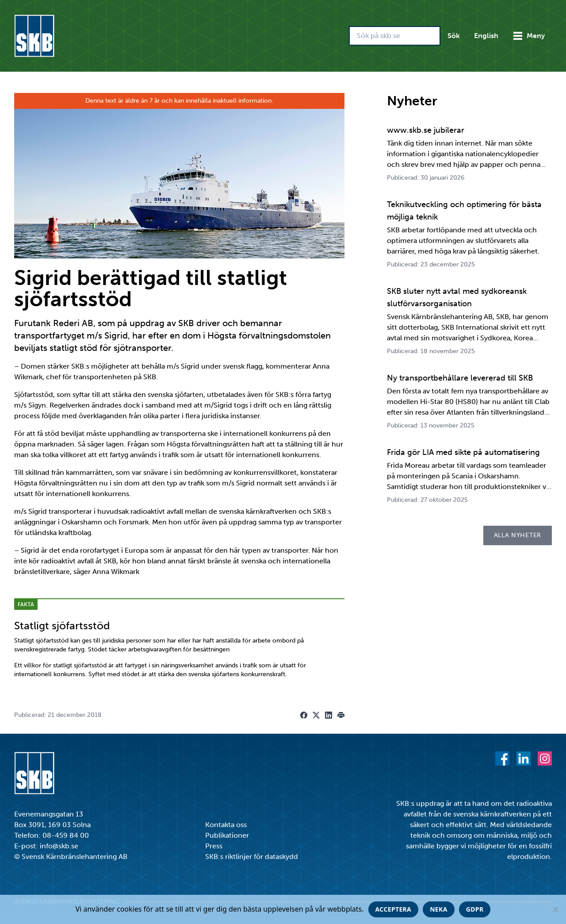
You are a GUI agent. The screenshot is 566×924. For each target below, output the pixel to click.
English (486, 36)
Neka (439, 909)
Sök (454, 36)
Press (214, 846)
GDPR (475, 909)
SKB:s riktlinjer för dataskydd (252, 857)
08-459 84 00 (66, 835)
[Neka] (555, 909)
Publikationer (227, 835)
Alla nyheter (518, 535)
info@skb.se (59, 846)
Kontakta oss (226, 825)
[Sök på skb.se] (395, 36)
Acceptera (394, 909)
